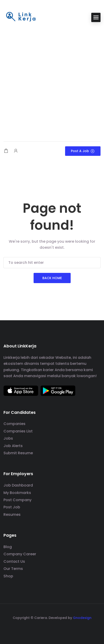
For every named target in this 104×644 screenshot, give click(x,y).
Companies (14, 424)
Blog (8, 547)
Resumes (12, 515)
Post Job (12, 507)
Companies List (18, 431)
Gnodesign (82, 618)
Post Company (17, 500)
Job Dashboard (18, 485)
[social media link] (52, 629)
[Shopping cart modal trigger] (6, 151)
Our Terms (13, 569)
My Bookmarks (17, 493)
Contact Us (14, 561)
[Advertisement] (52, 82)
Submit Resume (18, 453)
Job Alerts (13, 446)
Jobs (8, 438)
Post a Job (83, 151)
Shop (8, 576)
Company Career (20, 554)
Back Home (52, 278)
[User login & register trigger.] (16, 151)
